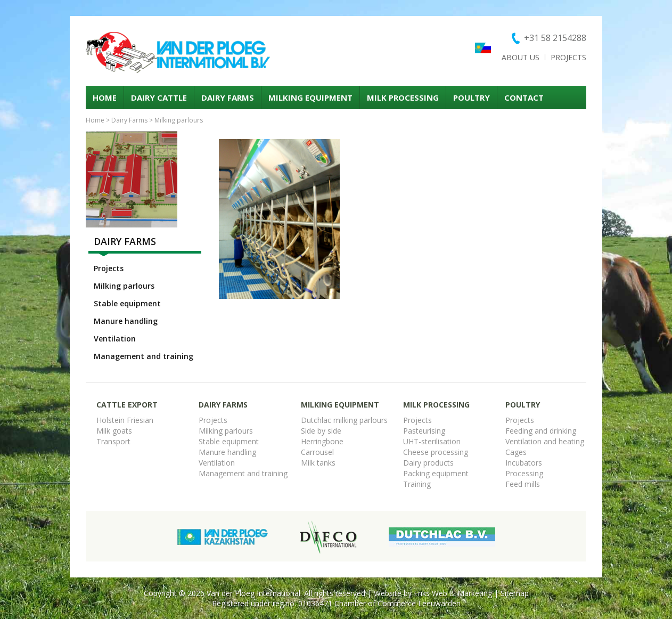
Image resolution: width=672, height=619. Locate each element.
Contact (524, 97)
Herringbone (322, 441)
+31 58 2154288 (555, 38)
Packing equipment (436, 473)
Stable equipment (127, 303)
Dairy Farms (228, 97)
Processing (524, 473)
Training (417, 484)
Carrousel (317, 452)
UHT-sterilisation (432, 441)
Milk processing (403, 97)
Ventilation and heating (545, 441)
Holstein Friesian (125, 420)
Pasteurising (424, 431)
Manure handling (126, 321)
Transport (113, 441)
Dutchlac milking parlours (344, 420)
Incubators (524, 463)
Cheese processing (436, 452)
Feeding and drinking (541, 431)
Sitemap (515, 593)
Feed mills (523, 484)
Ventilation (115, 339)
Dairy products (428, 463)
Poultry (472, 97)
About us (521, 57)
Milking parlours (179, 120)
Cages (516, 452)
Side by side (321, 431)
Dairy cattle (159, 97)
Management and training (144, 356)
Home (105, 97)
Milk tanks (318, 463)
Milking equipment (310, 97)
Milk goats (114, 431)
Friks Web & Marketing (453, 593)
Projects (568, 57)
